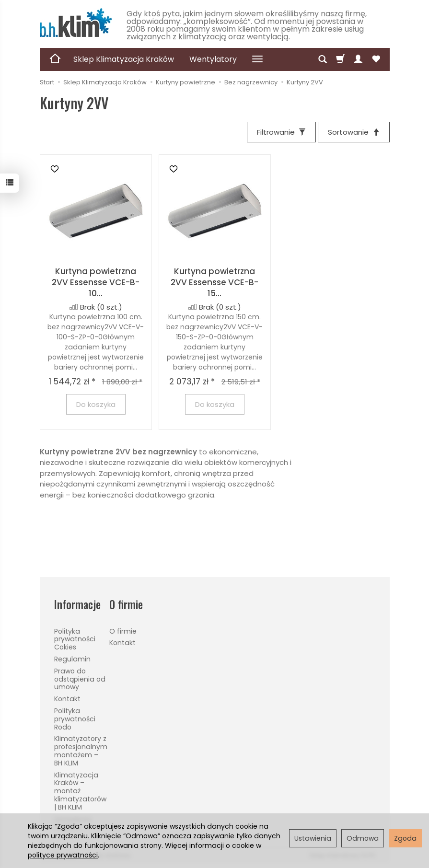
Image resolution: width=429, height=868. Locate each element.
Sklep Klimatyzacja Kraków (124, 59)
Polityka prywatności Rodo (75, 719)
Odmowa (363, 838)
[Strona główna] (76, 23)
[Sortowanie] (354, 132)
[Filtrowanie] (281, 132)
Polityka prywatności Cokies (75, 639)
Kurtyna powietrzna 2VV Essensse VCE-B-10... (96, 282)
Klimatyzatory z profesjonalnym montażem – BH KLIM (81, 751)
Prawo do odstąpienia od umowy (80, 679)
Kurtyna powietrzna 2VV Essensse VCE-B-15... (214, 282)
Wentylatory (213, 59)
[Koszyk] (340, 59)
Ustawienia (313, 838)
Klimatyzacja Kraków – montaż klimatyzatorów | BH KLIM (80, 791)
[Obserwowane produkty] (376, 59)
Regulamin (72, 659)
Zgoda (405, 838)
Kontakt (67, 699)
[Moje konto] (358, 59)
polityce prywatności (63, 855)
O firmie (123, 631)
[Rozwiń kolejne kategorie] (257, 59)
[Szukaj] (323, 59)
